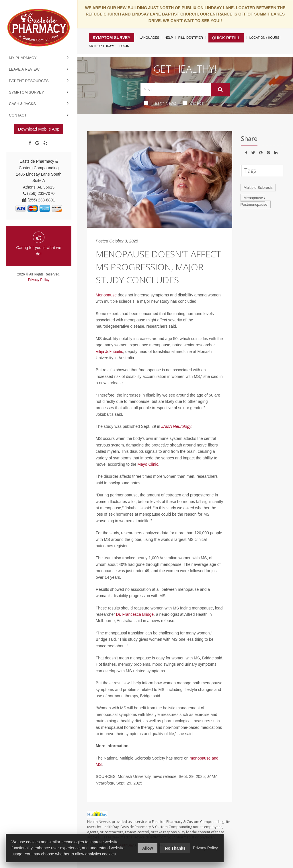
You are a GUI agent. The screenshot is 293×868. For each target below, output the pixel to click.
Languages (149, 38)
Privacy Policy (39, 280)
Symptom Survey (26, 92)
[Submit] (220, 90)
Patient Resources (29, 81)
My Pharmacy (23, 58)
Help (169, 38)
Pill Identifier (191, 38)
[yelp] (45, 143)
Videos (193, 103)
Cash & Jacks (22, 104)
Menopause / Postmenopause (254, 201)
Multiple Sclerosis (258, 188)
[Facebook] (30, 143)
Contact (18, 115)
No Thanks (175, 848)
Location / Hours (264, 38)
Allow (148, 848)
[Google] (37, 143)
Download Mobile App (39, 129)
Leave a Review (24, 69)
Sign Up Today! (101, 46)
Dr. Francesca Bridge (135, 614)
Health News (160, 103)
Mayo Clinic (148, 464)
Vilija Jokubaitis (109, 352)
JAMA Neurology (176, 426)
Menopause (106, 295)
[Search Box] (176, 89)
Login (124, 46)
